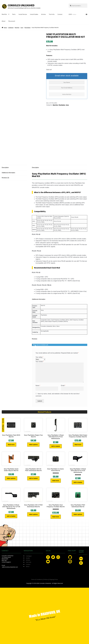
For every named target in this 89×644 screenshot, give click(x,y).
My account (12, 21)
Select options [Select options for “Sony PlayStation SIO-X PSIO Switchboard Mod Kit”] (33, 514)
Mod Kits (4, 14)
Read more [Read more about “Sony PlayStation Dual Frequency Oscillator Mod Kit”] (56, 517)
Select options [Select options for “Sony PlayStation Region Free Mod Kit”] (33, 445)
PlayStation (27, 28)
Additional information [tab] (8, 173)
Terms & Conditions (37, 579)
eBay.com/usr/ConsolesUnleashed (81, 559)
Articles (44, 14)
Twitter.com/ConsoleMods (53, 557)
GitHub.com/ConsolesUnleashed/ (70, 557)
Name (38, 386)
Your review (40, 362)
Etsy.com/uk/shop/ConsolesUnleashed (81, 563)
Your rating (39, 357)
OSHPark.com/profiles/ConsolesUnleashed (70, 561)
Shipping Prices (53, 579)
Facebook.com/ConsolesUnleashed (48, 557)
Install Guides (34, 14)
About (4, 21)
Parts (14, 14)
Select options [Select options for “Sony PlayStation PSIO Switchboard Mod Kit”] (78, 514)
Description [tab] (5, 168)
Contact (60, 14)
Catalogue (11, 28)
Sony (22, 28)
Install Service (23, 14)
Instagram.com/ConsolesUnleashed (58, 557)
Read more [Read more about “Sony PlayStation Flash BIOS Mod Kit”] (11, 445)
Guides (28, 558)
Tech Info (52, 14)
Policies (46, 579)
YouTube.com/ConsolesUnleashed (48, 561)
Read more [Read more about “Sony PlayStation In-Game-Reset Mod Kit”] (56, 481)
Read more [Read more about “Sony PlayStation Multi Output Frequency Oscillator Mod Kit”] (78, 445)
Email (63, 386)
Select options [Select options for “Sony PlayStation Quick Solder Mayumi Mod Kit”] (11, 478)
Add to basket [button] (56, 446)
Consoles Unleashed (21, 5)
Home (5, 28)
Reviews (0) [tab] (5, 178)
